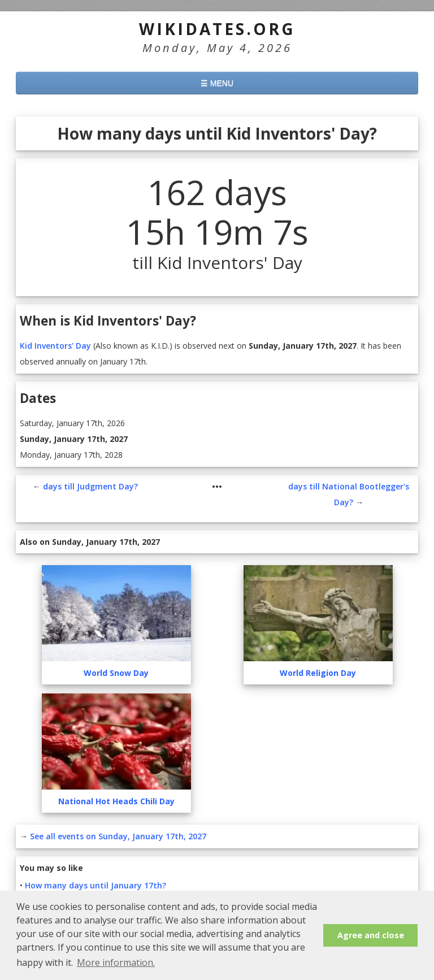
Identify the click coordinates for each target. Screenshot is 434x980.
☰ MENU (217, 83)
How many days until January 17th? (96, 885)
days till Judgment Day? (90, 486)
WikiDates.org (217, 29)
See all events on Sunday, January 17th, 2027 (118, 836)
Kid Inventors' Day (55, 346)
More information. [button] (116, 962)
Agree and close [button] (371, 935)
